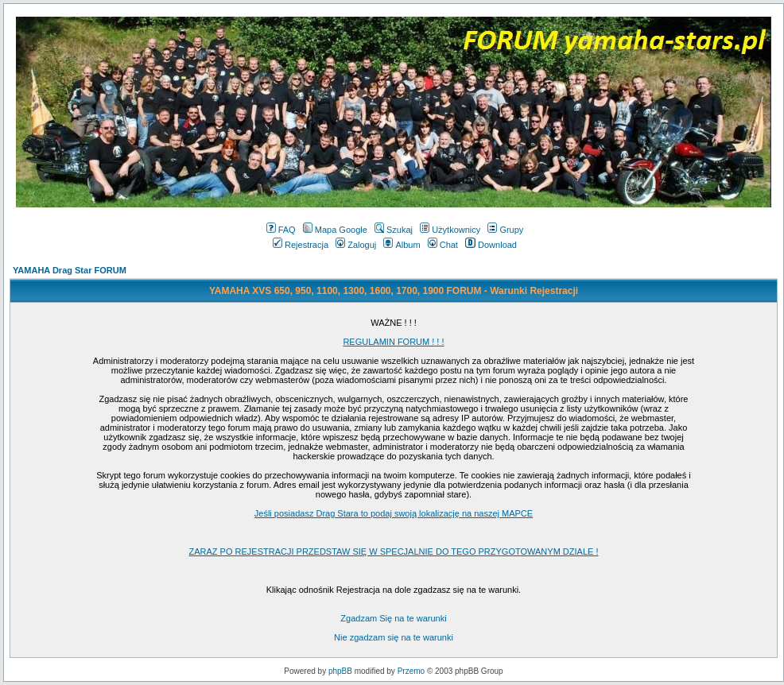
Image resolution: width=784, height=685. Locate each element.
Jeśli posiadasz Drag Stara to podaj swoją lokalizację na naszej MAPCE (394, 513)
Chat (443, 245)
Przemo (411, 671)
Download (491, 245)
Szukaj (394, 230)
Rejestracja (301, 245)
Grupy (505, 230)
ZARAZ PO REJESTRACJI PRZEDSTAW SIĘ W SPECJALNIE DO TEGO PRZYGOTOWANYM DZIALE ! (393, 551)
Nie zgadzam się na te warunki (394, 637)
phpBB (340, 671)
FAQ (281, 230)
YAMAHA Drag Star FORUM (70, 270)
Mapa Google (335, 230)
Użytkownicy (450, 230)
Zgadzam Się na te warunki (393, 618)
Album (402, 245)
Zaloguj (356, 245)
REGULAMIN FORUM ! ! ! (393, 342)
